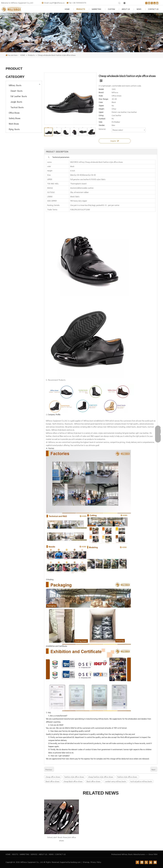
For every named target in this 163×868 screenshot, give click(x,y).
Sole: (101, 122)
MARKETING (25, 854)
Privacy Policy (96, 862)
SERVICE (34, 854)
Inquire (115, 141)
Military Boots (15, 85)
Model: (101, 89)
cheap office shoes (53, 777)
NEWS (51, 854)
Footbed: (102, 119)
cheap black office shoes (73, 781)
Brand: (101, 92)
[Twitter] (152, 3)
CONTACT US (60, 854)
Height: (102, 109)
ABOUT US (43, 854)
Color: (101, 102)
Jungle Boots (16, 102)
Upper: (101, 112)
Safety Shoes (14, 118)
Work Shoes (14, 124)
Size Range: (104, 99)
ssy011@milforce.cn (57, 3)
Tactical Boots (17, 107)
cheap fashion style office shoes (101, 777)
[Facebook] (146, 3)
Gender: (102, 125)
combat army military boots (116, 781)
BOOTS (15, 854)
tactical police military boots (141, 781)
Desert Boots (16, 91)
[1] (81, 33)
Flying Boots (14, 129)
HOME (8, 854)
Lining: (101, 115)
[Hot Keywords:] (119, 3)
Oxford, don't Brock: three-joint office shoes (62, 839)
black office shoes (53, 781)
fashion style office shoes (74, 777)
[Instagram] (157, 3)
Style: (101, 96)
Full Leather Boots (19, 96)
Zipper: (101, 105)
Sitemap (86, 862)
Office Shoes (14, 113)
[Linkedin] (149, 3)
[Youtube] (155, 3)
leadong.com (76, 862)
